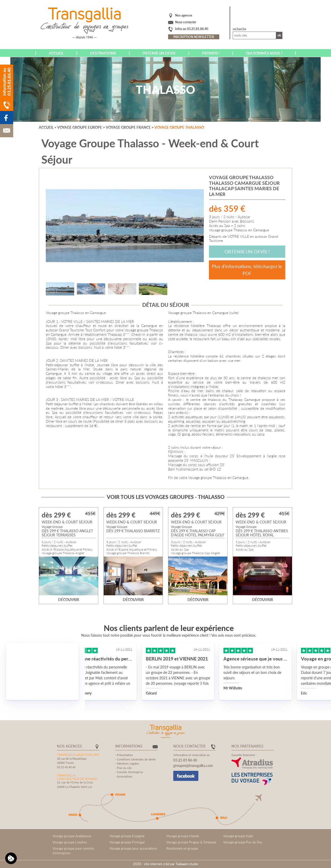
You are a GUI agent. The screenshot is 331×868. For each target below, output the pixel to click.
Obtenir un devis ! (247, 252)
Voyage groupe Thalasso (179, 127)
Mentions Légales (128, 763)
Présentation (125, 755)
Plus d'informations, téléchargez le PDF (247, 270)
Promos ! (211, 53)
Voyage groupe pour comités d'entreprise (73, 851)
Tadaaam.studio (187, 864)
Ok (279, 35)
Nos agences (184, 15)
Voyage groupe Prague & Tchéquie (191, 842)
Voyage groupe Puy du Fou (243, 842)
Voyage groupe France (128, 127)
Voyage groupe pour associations (133, 848)
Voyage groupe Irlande (183, 836)
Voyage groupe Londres (70, 842)
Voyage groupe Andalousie (72, 836)
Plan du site (124, 768)
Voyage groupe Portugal (127, 842)
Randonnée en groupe (182, 848)
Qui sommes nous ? (264, 53)
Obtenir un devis (159, 53)
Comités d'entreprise (130, 772)
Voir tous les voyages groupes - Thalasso (166, 497)
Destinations (103, 53)
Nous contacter (186, 22)
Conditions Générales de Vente (136, 759)
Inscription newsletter (194, 37)
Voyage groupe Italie (238, 836)
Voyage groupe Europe (80, 127)
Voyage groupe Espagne (127, 836)
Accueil (56, 53)
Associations (125, 776)
